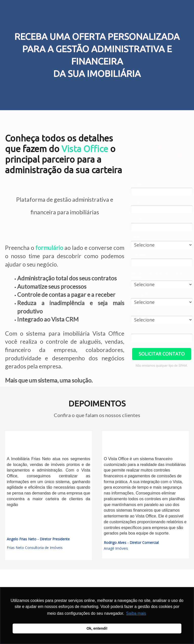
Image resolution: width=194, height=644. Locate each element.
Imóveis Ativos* (144, 295)
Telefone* (139, 255)
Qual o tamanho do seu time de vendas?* (157, 275)
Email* (136, 202)
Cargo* (137, 237)
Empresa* (139, 219)
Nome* (137, 184)
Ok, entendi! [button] (97, 628)
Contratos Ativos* (146, 312)
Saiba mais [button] (136, 613)
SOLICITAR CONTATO (162, 354)
